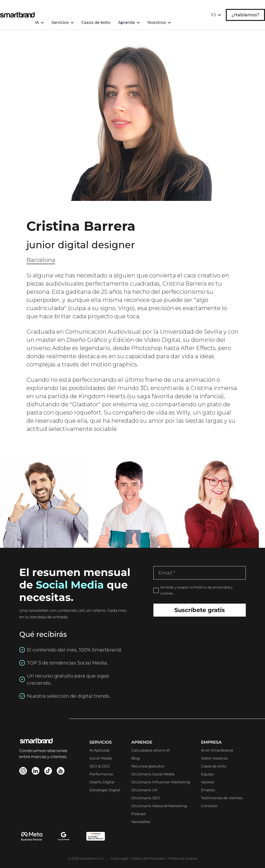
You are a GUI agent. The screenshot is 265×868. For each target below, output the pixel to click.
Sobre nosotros (214, 758)
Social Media (101, 758)
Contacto (209, 806)
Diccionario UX (144, 790)
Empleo (208, 790)
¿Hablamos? (245, 8)
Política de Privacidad (148, 858)
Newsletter (141, 822)
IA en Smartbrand (217, 750)
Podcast (139, 814)
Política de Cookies (183, 858)
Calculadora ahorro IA (151, 750)
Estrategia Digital (105, 790)
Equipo (207, 774)
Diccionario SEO (146, 798)
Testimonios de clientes (222, 798)
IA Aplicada (100, 750)
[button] (51, 8)
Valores (207, 782)
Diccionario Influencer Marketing (161, 782)
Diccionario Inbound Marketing (159, 806)
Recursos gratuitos (148, 766)
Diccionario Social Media (153, 774)
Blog (135, 758)
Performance (101, 774)
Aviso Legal (120, 858)
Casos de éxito (107, 8)
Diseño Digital (102, 782)
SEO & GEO (100, 766)
